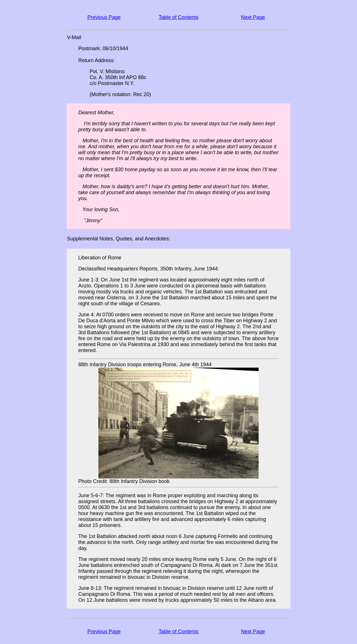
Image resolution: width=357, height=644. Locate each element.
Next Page (253, 17)
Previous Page (104, 17)
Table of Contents (178, 17)
